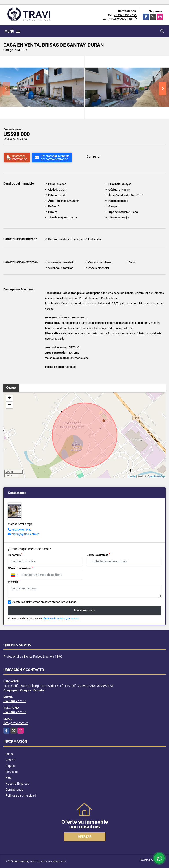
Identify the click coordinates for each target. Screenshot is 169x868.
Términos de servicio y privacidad (61, 619)
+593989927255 (125, 15)
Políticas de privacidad (21, 795)
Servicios (12, 772)
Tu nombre (15, 555)
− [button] (9, 405)
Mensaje (14, 582)
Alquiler (11, 766)
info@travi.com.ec (16, 723)
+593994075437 (21, 530)
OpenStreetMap (156, 476)
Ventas (10, 760)
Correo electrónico (98, 555)
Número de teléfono (20, 568)
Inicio (9, 754)
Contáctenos (14, 790)
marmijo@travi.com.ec (25, 534)
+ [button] (9, 398)
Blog (9, 778)
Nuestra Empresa (17, 784)
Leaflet (132, 476)
